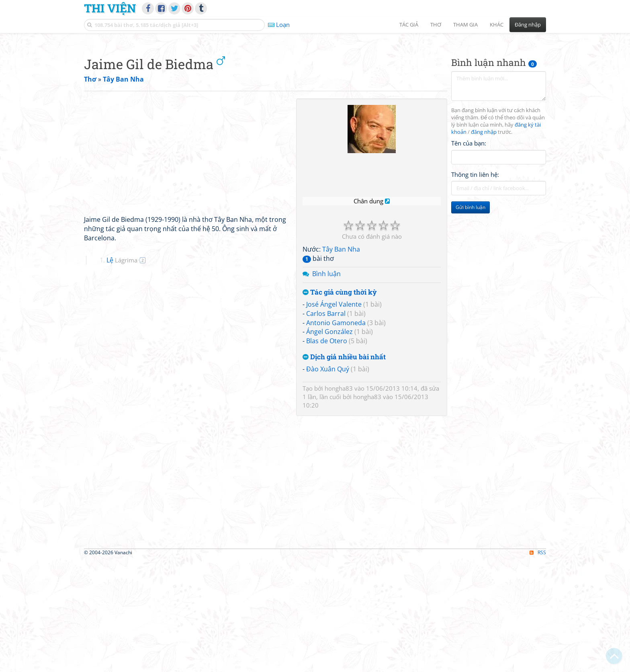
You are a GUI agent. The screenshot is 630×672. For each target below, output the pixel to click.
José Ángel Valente (334, 417)
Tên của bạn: (469, 256)
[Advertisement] (315, 94)
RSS (538, 665)
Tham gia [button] (465, 25)
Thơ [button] (436, 25)
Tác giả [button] (409, 25)
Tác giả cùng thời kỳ (340, 405)
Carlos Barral (326, 426)
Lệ (122, 373)
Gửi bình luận (470, 320)
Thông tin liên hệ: (475, 287)
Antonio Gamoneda (336, 435)
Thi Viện (110, 8)
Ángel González (329, 444)
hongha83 (339, 501)
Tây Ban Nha (341, 362)
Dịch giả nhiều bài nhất (344, 470)
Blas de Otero (327, 453)
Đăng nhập (528, 25)
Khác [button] (497, 25)
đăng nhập (484, 245)
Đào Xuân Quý (328, 481)
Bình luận (326, 386)
